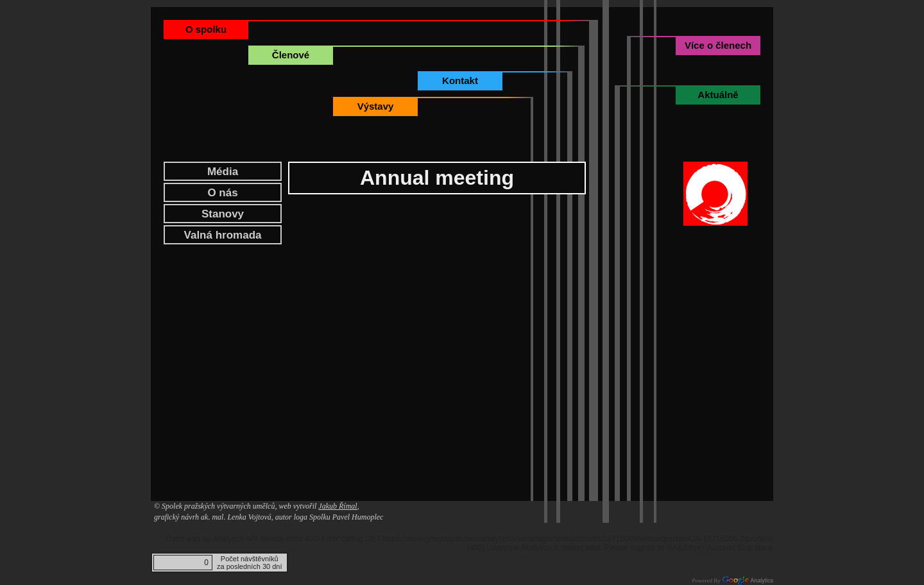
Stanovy (223, 214)
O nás (222, 193)
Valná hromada (223, 235)
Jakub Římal (338, 506)
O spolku (206, 29)
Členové (291, 55)
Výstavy (376, 106)
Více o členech (718, 45)
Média (223, 172)
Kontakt (460, 81)
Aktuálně (718, 95)
